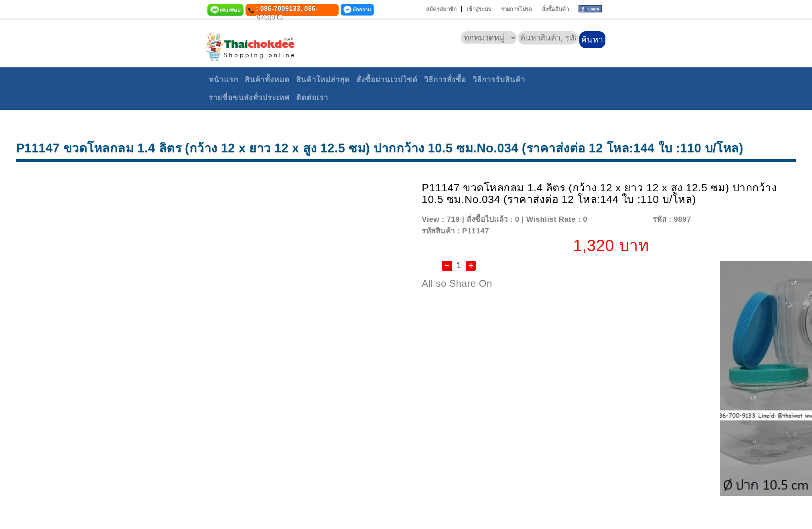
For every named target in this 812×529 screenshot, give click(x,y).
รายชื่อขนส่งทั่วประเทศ (249, 98)
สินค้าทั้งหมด (267, 80)
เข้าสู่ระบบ (479, 9)
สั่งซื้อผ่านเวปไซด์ (387, 80)
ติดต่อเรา (312, 98)
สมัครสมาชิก (442, 9)
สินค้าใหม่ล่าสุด (323, 80)
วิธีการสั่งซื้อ (445, 80)
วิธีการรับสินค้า (499, 80)
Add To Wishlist (619, 219)
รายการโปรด (517, 9)
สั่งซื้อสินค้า (555, 9)
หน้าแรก (223, 80)
